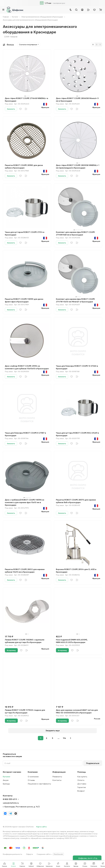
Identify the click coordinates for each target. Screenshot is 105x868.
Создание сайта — (50, 854)
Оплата (81, 780)
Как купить (82, 777)
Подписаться (93, 763)
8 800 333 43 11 (10, 799)
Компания (33, 772)
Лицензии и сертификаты (39, 784)
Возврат (81, 791)
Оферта (29, 854)
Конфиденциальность (12, 854)
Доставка (82, 784)
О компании (33, 777)
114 (64, 738)
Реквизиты (57, 777)
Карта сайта (41, 827)
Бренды (6, 784)
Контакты (57, 780)
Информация (59, 772)
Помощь (82, 772)
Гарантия (82, 787)
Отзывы (31, 780)
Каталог (7, 777)
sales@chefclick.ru (11, 803)
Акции (6, 780)
